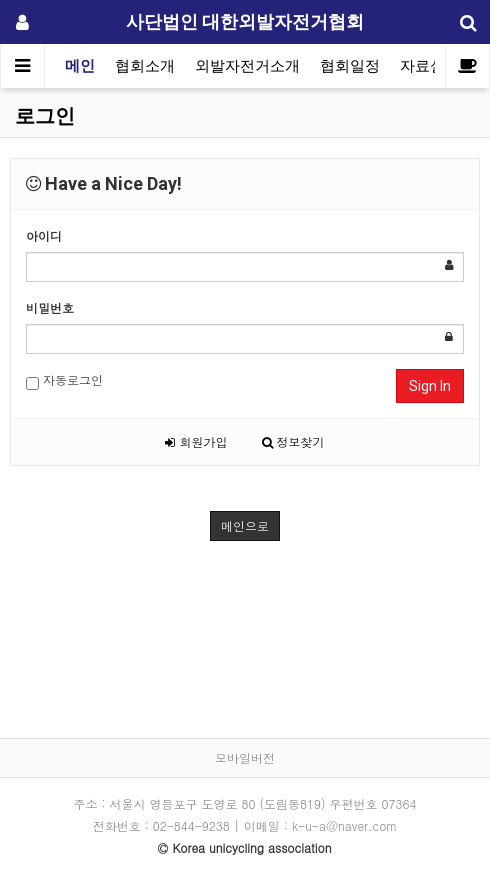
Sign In (430, 386)
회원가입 (196, 441)
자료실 (422, 66)
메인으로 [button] (245, 525)
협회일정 (350, 66)
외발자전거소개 (247, 66)
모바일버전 (245, 757)
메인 (80, 66)
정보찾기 (293, 441)
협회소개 (145, 66)
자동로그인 (64, 380)
